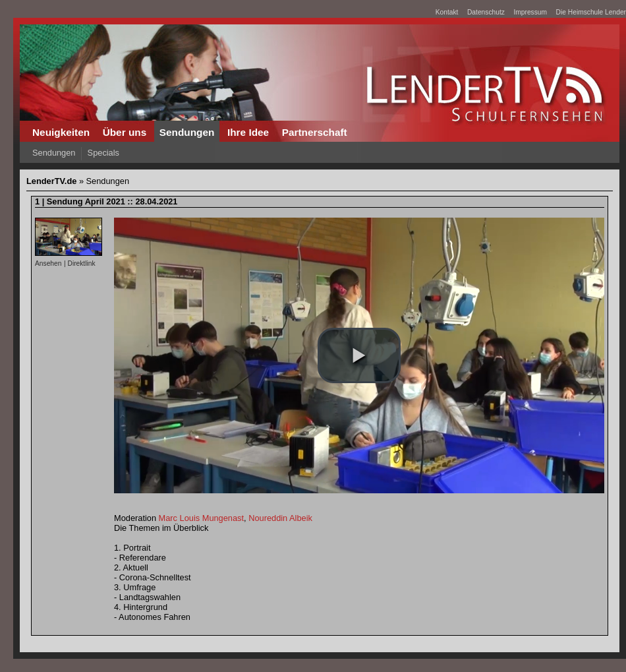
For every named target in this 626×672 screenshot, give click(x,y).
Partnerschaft (315, 132)
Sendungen (187, 132)
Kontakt (447, 12)
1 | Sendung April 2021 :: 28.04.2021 (106, 201)
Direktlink (81, 263)
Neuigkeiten (61, 132)
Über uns (125, 132)
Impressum (530, 12)
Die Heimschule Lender (591, 12)
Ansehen (48, 263)
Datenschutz (486, 12)
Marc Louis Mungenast (201, 518)
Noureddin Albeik (280, 518)
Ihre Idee (248, 132)
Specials (103, 153)
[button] (359, 355)
